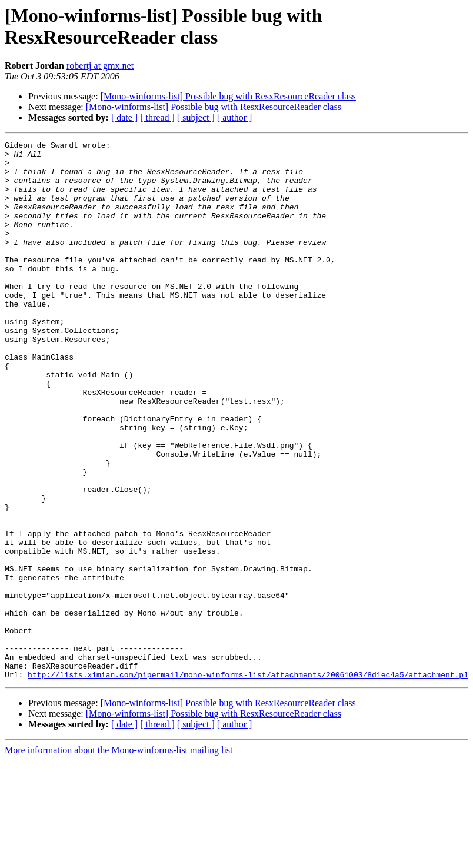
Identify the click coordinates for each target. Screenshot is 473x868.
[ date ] (124, 117)
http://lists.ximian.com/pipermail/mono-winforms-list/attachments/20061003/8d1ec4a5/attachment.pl (248, 782)
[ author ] (235, 117)
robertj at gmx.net (100, 66)
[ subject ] (196, 117)
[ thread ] (157, 117)
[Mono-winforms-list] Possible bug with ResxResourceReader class (228, 96)
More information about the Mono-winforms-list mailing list (119, 858)
